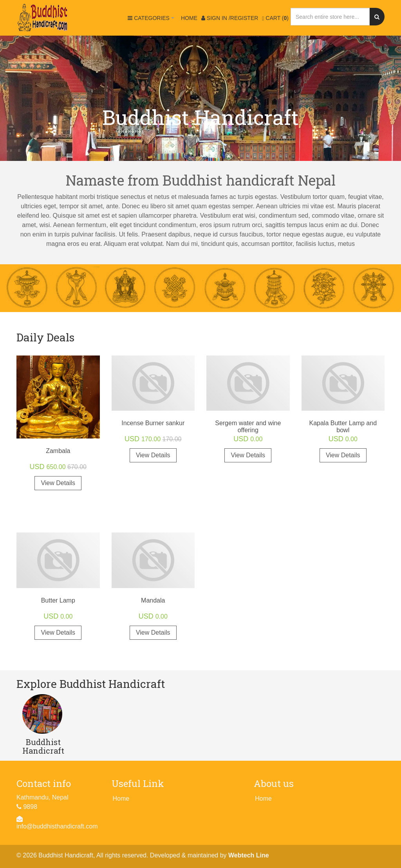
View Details (58, 483)
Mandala (153, 600)
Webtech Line (249, 855)
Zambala (58, 451)
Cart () (275, 18)
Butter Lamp (58, 600)
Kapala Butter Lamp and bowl (343, 427)
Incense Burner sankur (153, 423)
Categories (152, 22)
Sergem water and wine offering (248, 427)
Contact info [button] (44, 783)
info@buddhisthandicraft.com (57, 826)
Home (189, 18)
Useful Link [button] (138, 783)
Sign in (230, 18)
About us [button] (274, 783)
